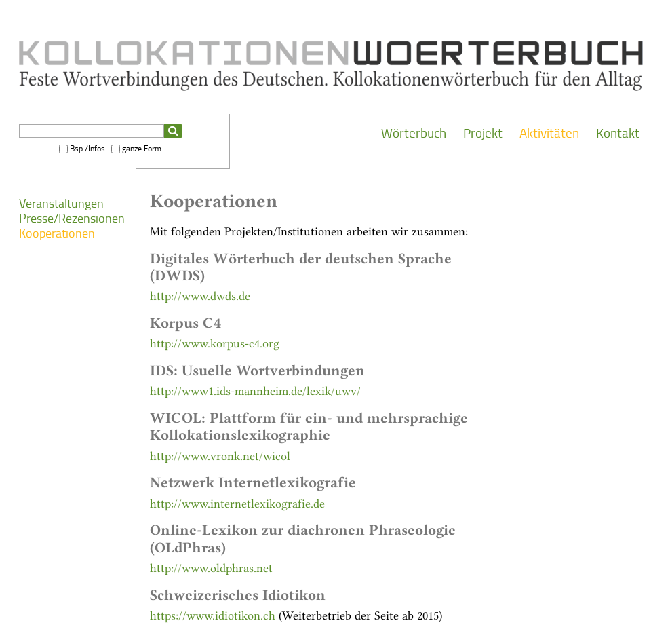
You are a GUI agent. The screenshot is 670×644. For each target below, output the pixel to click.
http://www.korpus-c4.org (215, 342)
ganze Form (142, 149)
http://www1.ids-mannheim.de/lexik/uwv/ (255, 390)
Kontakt (618, 133)
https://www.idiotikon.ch (213, 614)
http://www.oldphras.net (211, 567)
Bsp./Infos (87, 149)
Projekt (483, 133)
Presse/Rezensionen (72, 219)
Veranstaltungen (61, 204)
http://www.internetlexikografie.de (237, 503)
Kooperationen (57, 233)
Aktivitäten (549, 133)
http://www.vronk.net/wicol (220, 455)
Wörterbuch (414, 133)
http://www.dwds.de (200, 295)
